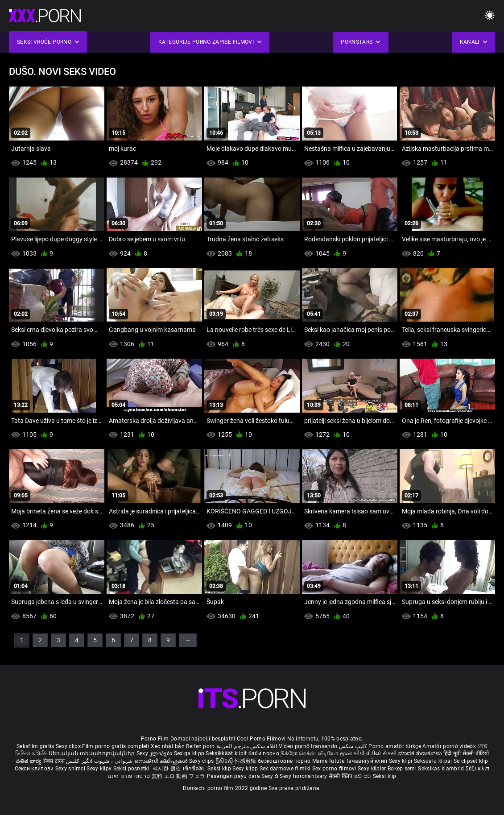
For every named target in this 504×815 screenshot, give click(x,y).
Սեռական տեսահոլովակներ (93, 753)
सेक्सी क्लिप (341, 776)
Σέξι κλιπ (478, 769)
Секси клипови (35, 769)
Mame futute (328, 761)
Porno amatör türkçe (395, 746)
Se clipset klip (471, 761)
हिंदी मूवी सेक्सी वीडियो (466, 753)
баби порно (264, 753)
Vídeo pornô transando (308, 746)
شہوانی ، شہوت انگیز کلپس (100, 761)
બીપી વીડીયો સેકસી (375, 753)
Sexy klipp (246, 769)
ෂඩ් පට (364, 776)
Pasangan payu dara (234, 776)
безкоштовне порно (284, 761)
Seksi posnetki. (133, 769)
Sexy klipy (100, 769)
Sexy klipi (401, 761)
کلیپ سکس (353, 746)
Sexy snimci (71, 769)
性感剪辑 (246, 761)
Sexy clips (69, 746)
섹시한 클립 (168, 769)
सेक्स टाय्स (55, 761)
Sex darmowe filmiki (285, 769)
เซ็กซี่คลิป (195, 769)
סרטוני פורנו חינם (129, 776)
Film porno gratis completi (116, 746)
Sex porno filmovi (334, 769)
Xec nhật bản (168, 746)
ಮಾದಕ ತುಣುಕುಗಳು (421, 753)
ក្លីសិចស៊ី (225, 761)
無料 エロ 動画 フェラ (179, 776)
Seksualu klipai (434, 761)
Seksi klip (220, 769)
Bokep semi (402, 769)
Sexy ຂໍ (271, 776)
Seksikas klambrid (442, 769)
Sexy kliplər (373, 769)
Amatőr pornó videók (449, 746)
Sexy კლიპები (155, 753)
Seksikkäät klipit (227, 753)
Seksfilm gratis (35, 746)
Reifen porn (200, 746)
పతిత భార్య (30, 761)
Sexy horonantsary (304, 776)
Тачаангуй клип (367, 761)
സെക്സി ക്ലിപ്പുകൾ (162, 761)
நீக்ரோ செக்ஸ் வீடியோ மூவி (316, 753)
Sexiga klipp (190, 753)
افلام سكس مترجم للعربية (247, 746)
